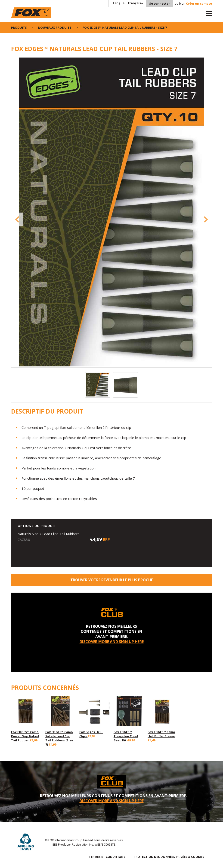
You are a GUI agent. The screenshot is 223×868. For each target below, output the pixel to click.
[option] (111, 212)
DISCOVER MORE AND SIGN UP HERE (112, 642)
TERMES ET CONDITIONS (107, 857)
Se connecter (160, 3)
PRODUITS (19, 27)
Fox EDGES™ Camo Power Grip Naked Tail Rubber (25, 736)
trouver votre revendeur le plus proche (112, 580)
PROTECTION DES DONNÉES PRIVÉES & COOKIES (169, 857)
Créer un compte (199, 3)
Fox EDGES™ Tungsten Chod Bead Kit (126, 736)
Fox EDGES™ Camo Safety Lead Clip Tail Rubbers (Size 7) (59, 738)
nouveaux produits (55, 27)
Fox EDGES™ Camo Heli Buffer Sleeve (161, 734)
